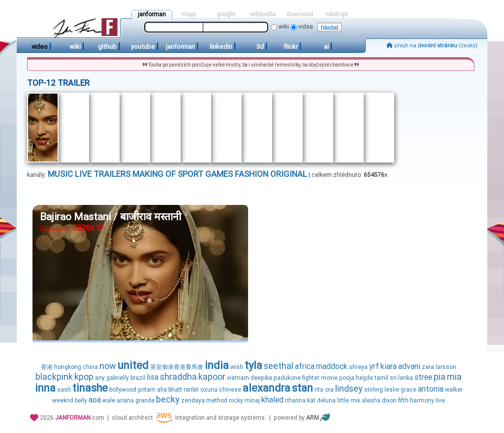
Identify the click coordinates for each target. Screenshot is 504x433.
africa (305, 366)
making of (154, 174)
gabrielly (118, 378)
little (343, 400)
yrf (374, 366)
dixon (389, 400)
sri (393, 378)
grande (145, 400)
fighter (311, 378)
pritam (147, 390)
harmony (422, 400)
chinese (230, 390)
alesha (371, 400)
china (90, 367)
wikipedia (263, 14)
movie (329, 378)
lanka (406, 378)
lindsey (349, 388)
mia (454, 377)
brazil (138, 378)
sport (190, 174)
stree (423, 377)
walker (454, 390)
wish (237, 367)
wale (109, 400)
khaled (272, 400)
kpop (84, 377)
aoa (95, 400)
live (83, 174)
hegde (364, 378)
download (300, 14)
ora (329, 390)
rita (319, 390)
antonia (431, 389)
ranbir (191, 390)
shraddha (178, 377)
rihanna (295, 400)
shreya (358, 367)
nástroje (337, 14)
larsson (446, 367)
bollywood (123, 390)
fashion (252, 174)
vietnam (238, 378)
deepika (261, 378)
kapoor (212, 377)
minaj (252, 400)
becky (168, 399)
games (219, 174)
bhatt (175, 390)
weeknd (63, 400)
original (289, 174)
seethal (279, 366)
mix (355, 400)
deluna (326, 400)
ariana (125, 400)
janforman (152, 14)
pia (440, 377)
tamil (381, 378)
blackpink (54, 377)
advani (409, 366)
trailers (112, 174)
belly (81, 400)
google (226, 14)
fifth (403, 400)
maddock (332, 366)
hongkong (68, 367)
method (217, 400)
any (100, 378)
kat (311, 400)
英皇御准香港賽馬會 (177, 367)
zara (428, 367)
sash (64, 390)
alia (162, 390)
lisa (153, 377)
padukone (287, 378)
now (108, 366)
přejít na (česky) (432, 46)
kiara (389, 366)
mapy (189, 14)
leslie (392, 390)
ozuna (209, 390)
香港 (47, 367)
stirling (374, 390)
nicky (236, 400)
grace (409, 390)
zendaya (193, 400)
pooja (347, 378)
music (60, 174)
